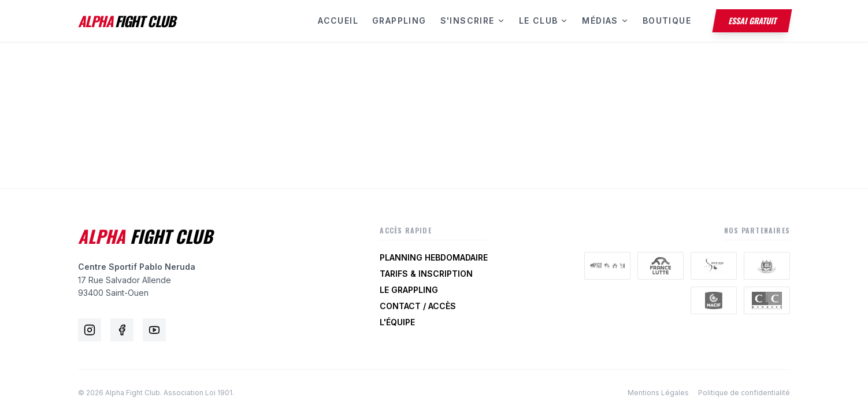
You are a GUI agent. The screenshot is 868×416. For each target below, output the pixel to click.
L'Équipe (397, 322)
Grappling (399, 21)
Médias (605, 21)
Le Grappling (409, 290)
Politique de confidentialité (744, 393)
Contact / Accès (418, 306)
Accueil (338, 21)
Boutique (667, 21)
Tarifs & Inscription (426, 274)
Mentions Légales (658, 393)
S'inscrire (473, 21)
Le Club (544, 21)
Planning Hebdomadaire (434, 257)
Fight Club (145, 236)
